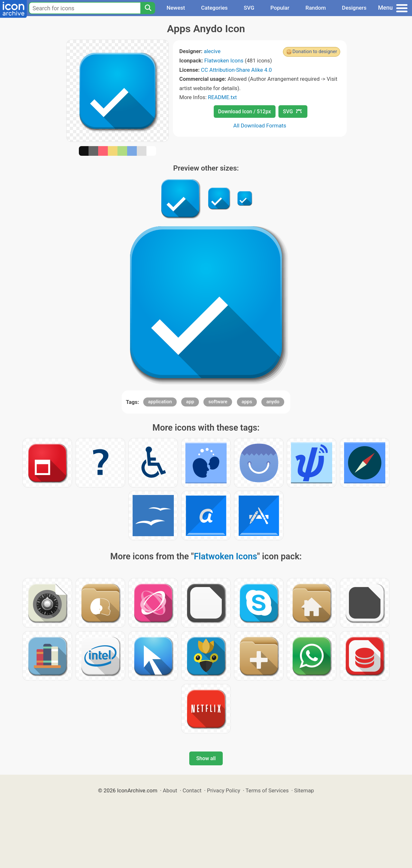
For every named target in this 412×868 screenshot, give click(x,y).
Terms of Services (267, 790)
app (190, 402)
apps (247, 402)
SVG (249, 8)
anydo (273, 402)
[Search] (148, 8)
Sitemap (304, 790)
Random (316, 8)
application (160, 402)
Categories (215, 8)
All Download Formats (260, 126)
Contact (192, 790)
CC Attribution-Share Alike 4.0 (236, 70)
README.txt (222, 97)
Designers (354, 8)
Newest (176, 8)
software (218, 402)
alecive (212, 51)
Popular (280, 8)
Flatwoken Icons (224, 61)
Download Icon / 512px (245, 112)
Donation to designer (315, 51)
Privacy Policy (224, 790)
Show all (206, 758)
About (170, 790)
